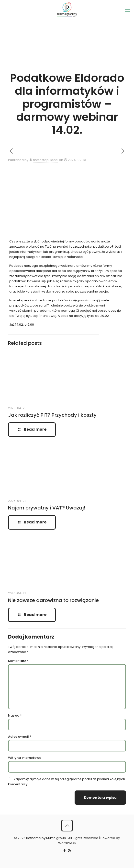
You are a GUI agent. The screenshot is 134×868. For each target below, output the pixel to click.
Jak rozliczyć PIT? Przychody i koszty (52, 415)
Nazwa (15, 715)
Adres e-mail (20, 737)
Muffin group (56, 838)
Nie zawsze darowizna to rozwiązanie (53, 600)
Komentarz (18, 661)
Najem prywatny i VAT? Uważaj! (47, 508)
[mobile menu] (127, 10)
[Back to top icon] (67, 826)
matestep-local (46, 160)
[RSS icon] (70, 850)
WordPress (67, 843)
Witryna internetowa (25, 758)
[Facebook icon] (64, 850)
